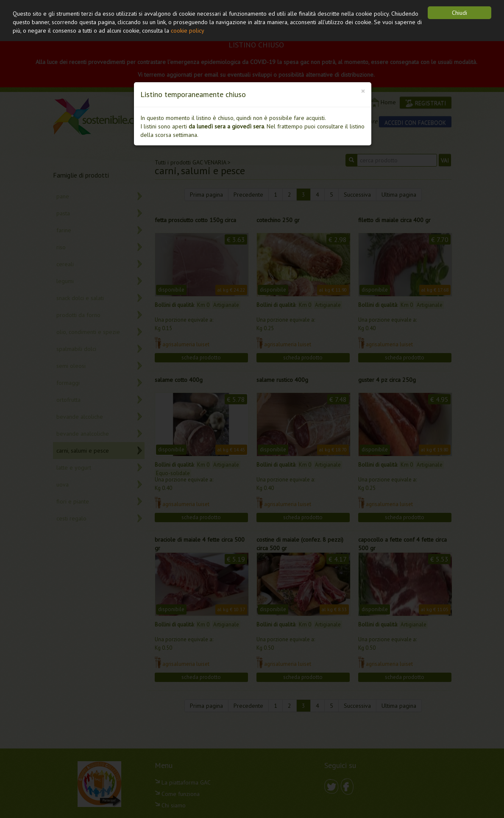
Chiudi (459, 13)
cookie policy (188, 31)
